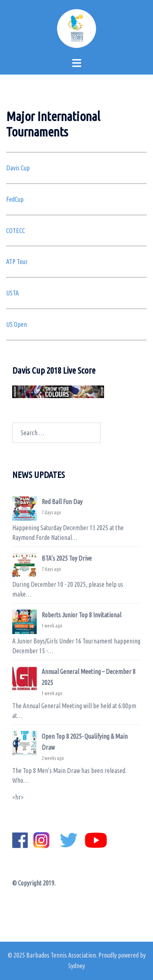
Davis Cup (18, 168)
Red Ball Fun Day (62, 502)
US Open (17, 324)
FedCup (15, 199)
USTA (12, 293)
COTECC (16, 231)
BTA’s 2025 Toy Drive (67, 558)
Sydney (76, 966)
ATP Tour (17, 262)
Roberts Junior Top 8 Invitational (81, 615)
